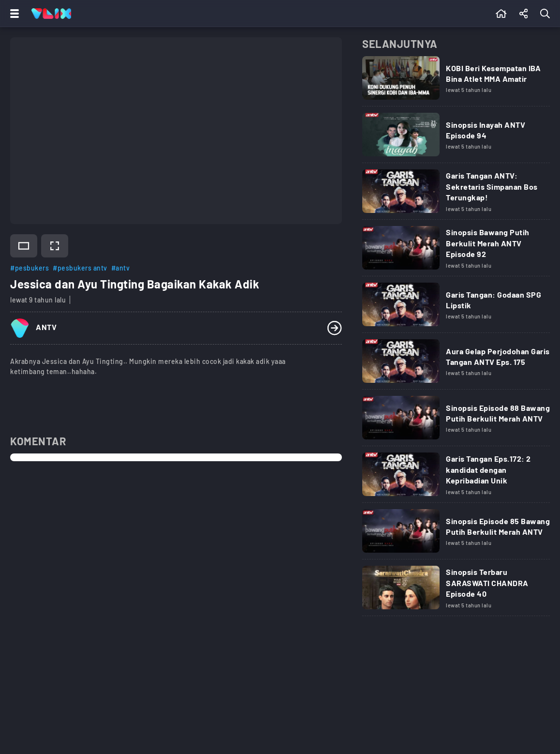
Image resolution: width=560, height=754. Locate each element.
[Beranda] (501, 14)
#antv (121, 268)
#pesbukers (29, 268)
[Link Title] (456, 81)
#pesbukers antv (80, 268)
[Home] (51, 14)
